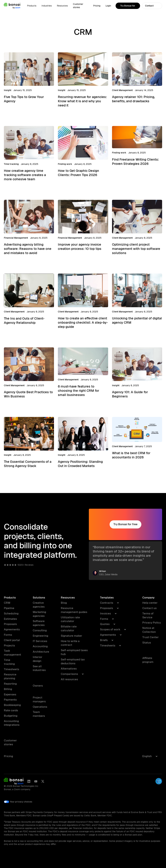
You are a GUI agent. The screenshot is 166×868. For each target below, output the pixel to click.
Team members (39, 714)
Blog (64, 603)
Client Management (122, 90)
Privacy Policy (152, 623)
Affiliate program (148, 660)
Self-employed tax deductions (73, 661)
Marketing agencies (39, 614)
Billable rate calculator (69, 628)
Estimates (10, 619)
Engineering (40, 636)
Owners (38, 686)
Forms (8, 635)
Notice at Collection (149, 630)
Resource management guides (74, 610)
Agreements (12, 629)
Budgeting (11, 716)
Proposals (10, 624)
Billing (8, 689)
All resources (69, 679)
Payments (10, 700)
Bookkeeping (12, 705)
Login (108, 6)
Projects (9, 645)
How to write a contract (70, 643)
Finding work (65, 164)
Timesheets (12, 669)
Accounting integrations (12, 723)
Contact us (149, 608)
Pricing (97, 6)
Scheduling (11, 613)
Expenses (10, 694)
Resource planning (10, 676)
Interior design (38, 659)
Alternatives (69, 669)
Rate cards (11, 710)
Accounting (40, 646)
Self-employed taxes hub (74, 652)
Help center (150, 603)
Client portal (12, 640)
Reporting (10, 684)
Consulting (40, 630)
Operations (40, 707)
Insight (8, 90)
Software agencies (39, 623)
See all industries (39, 668)
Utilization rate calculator (70, 619)
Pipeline (9, 608)
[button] (32, 6)
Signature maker (71, 636)
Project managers (39, 699)
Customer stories (78, 6)
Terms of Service (148, 615)
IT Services (40, 641)
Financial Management (16, 238)
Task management (12, 653)
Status (147, 643)
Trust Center (151, 637)
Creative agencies (39, 605)
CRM (7, 603)
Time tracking (11, 164)
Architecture (41, 652)
